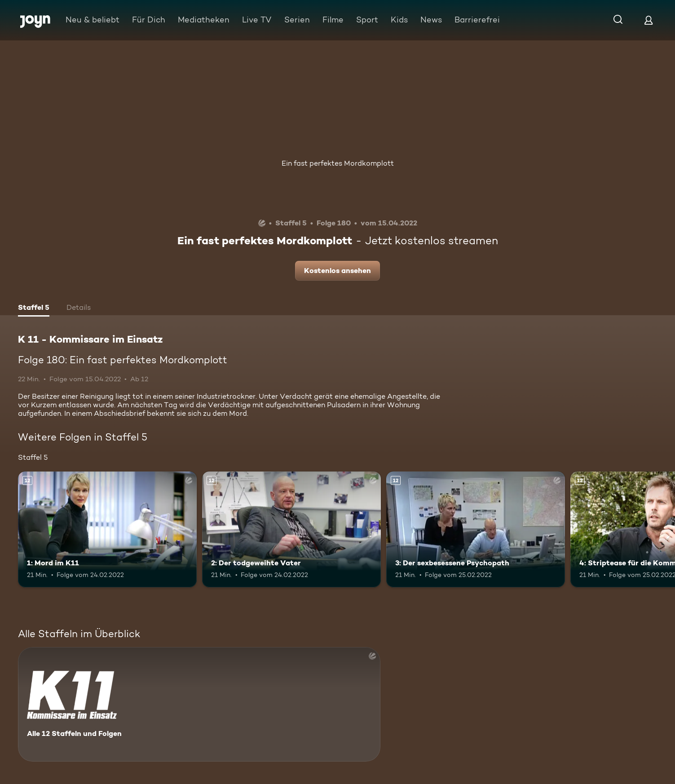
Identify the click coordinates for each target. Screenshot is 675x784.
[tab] (34, 308)
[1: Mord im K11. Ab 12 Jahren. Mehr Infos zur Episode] (107, 530)
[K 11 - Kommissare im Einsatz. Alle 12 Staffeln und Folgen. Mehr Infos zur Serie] (199, 704)
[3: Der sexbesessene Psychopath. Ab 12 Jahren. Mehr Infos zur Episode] (476, 530)
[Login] (649, 20)
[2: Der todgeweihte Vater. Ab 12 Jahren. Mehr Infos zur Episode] (291, 530)
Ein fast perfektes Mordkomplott (338, 163)
